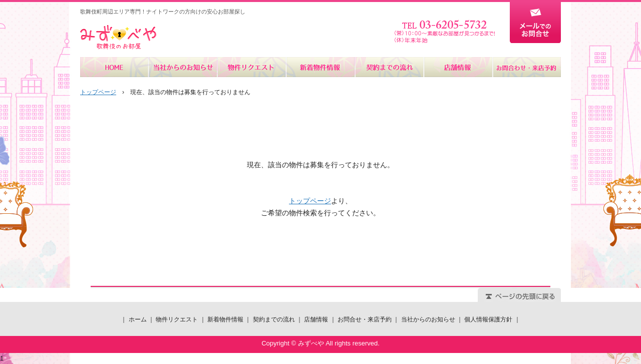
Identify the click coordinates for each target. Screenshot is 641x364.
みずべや (118, 37)
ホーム (114, 67)
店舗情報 (457, 67)
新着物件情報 (320, 67)
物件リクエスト (252, 67)
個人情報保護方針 (488, 319)
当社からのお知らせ (183, 67)
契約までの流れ (389, 67)
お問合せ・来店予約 (526, 67)
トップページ (98, 92)
